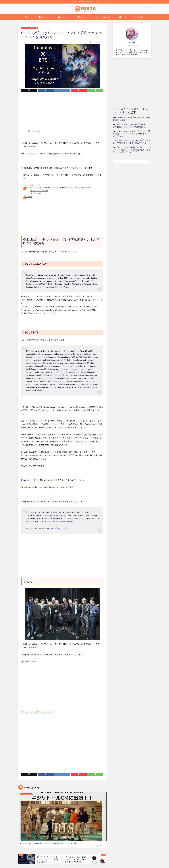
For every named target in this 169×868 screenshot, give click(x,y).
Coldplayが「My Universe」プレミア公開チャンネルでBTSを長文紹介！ (59, 188)
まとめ (29, 197)
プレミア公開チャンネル (46, 712)
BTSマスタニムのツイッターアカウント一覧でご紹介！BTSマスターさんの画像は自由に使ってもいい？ (132, 134)
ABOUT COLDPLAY (39, 191)
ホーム (29, 18)
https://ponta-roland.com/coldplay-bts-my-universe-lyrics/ (47, 488)
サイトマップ (65, 18)
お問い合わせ (45, 18)
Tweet (31, 131)
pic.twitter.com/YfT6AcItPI (63, 522)
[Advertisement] (62, 113)
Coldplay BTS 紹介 (29, 712)
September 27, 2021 (59, 529)
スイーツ (108, 18)
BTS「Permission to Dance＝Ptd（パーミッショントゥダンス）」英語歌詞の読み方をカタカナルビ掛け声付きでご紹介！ (132, 150)
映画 (94, 18)
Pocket (37, 131)
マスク (82, 18)
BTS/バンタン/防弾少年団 (132, 18)
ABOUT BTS (36, 194)
